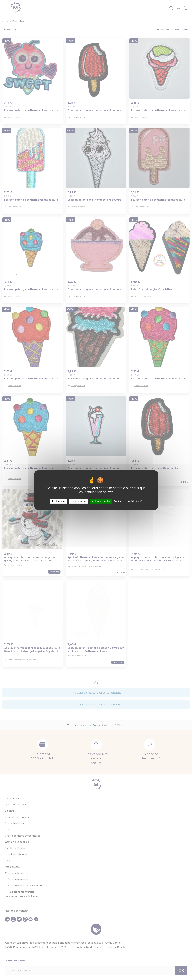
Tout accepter (101, 501)
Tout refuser (59, 501)
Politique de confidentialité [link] (128, 501)
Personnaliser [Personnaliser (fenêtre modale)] (79, 501)
